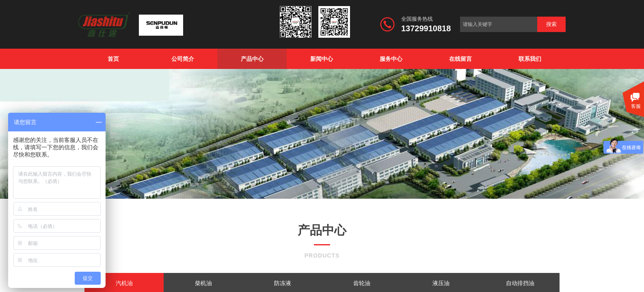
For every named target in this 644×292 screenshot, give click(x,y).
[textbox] (499, 24)
